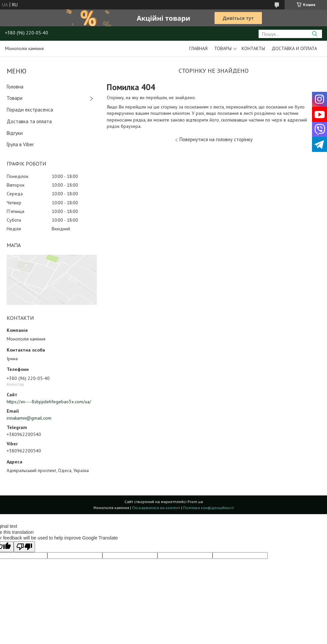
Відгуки (15, 133)
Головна (15, 87)
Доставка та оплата (29, 121)
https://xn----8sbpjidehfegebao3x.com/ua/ (49, 402)
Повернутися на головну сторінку (216, 139)
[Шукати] (314, 34)
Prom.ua (195, 502)
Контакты (253, 48)
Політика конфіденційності (209, 508)
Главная (198, 48)
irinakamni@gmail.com (29, 418)
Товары (223, 48)
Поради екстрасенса (30, 110)
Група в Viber (20, 144)
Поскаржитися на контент (156, 508)
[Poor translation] (24, 547)
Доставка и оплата (294, 48)
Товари (15, 98)
